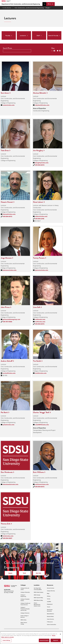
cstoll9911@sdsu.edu (42, 425)
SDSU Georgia (37, 595)
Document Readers (16, 632)
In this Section (7, 8)
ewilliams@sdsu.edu (42, 484)
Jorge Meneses (6, 258)
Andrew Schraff (7, 361)
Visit (24, 573)
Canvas (49, 599)
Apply (10, 573)
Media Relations (50, 614)
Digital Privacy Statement (27, 632)
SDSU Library (23, 620)
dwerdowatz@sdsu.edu (11, 484)
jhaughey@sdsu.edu (42, 163)
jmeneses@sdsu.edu (10, 270)
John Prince (5, 307)
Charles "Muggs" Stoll (41, 412)
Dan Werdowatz (7, 472)
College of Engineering (23, 596)
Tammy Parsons (39, 258)
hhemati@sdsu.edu (9, 214)
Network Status (50, 616)
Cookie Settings (38, 632)
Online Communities (52, 624)
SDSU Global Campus (39, 592)
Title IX (49, 607)
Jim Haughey (38, 150)
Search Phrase (7, 48)
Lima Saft (37, 307)
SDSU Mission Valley (38, 600)
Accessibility (7, 632)
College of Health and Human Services (25, 604)
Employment (50, 604)
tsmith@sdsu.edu (41, 373)
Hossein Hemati (7, 202)
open (44, 4)
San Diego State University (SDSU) (38, 589)
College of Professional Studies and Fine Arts (25, 609)
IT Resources (50, 622)
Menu (50, 4)
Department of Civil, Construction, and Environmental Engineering (21, 4)
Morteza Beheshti (40, 93)
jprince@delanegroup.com (11, 319)
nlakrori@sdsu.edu (41, 216)
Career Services (50, 619)
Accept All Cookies (44, 641)
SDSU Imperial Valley (38, 598)
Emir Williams (38, 472)
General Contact (51, 588)
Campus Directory (51, 591)
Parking (49, 596)
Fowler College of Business (25, 616)
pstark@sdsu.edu (9, 425)
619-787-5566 (7, 322)
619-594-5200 (7, 590)
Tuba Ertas (5, 150)
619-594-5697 (8, 538)
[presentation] (23, 585)
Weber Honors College (24, 623)
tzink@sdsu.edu (8, 536)
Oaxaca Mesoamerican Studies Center (37, 604)
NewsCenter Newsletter (50, 610)
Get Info (38, 573)
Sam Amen (5, 93)
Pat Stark (4, 412)
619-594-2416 (40, 219)
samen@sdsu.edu (9, 105)
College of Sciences (25, 613)
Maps (48, 593)
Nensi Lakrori (38, 202)
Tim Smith (37, 361)
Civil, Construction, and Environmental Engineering (29, 8)
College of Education (25, 592)
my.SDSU (49, 602)
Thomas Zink (6, 524)
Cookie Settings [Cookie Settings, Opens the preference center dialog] (6, 641)
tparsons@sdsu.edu (42, 270)
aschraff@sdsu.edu (9, 373)
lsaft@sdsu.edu (40, 319)
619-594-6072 (40, 165)
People (48, 8)
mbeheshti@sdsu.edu (42, 105)
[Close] (60, 635)
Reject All (56, 641)
